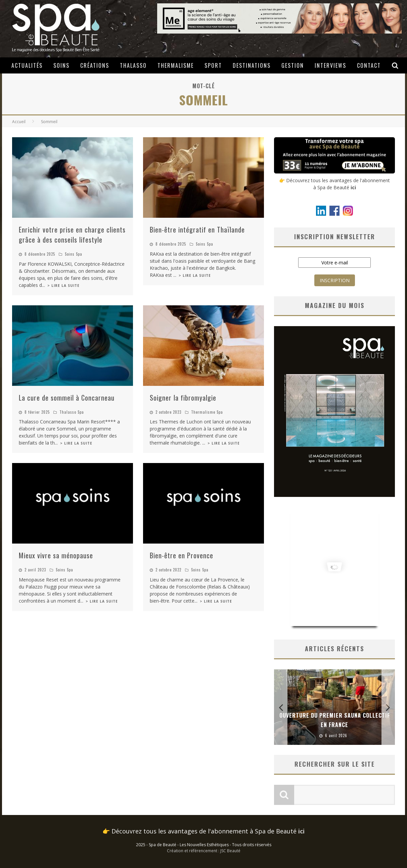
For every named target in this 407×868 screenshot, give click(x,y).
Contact (369, 65)
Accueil (19, 122)
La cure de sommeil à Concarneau (67, 398)
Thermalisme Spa (207, 412)
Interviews (330, 65)
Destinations (252, 65)
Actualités (27, 65)
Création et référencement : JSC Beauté (204, 851)
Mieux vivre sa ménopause (56, 555)
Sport (213, 65)
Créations (95, 65)
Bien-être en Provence (182, 555)
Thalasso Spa (72, 412)
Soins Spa (74, 254)
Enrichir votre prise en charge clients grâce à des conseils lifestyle (72, 235)
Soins (61, 65)
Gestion (293, 65)
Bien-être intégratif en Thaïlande (197, 229)
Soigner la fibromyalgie (183, 398)
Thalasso (133, 65)
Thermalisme (176, 65)
